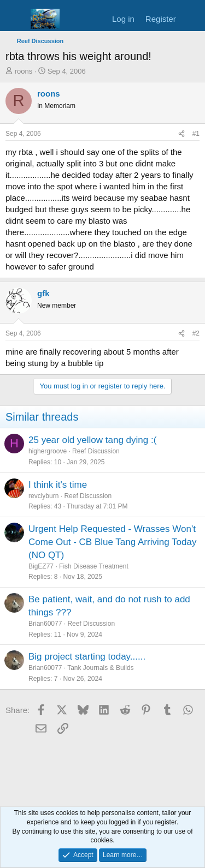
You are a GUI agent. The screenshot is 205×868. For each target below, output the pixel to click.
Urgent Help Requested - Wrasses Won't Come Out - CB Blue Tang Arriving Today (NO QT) (112, 542)
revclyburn (43, 496)
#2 (196, 333)
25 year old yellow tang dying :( (92, 440)
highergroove (48, 451)
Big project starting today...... (87, 657)
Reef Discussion (96, 451)
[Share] (181, 134)
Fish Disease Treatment (94, 566)
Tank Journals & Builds (100, 668)
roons (24, 71)
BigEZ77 (41, 566)
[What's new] (192, 19)
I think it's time (58, 485)
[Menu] (15, 19)
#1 (196, 134)
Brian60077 (45, 624)
